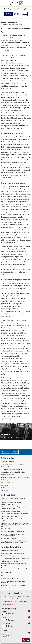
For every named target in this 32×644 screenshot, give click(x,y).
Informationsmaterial (8, 483)
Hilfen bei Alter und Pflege (9, 516)
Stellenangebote (6, 480)
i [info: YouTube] (29, 611)
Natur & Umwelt (6, 572)
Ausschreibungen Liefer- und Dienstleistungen (15, 477)
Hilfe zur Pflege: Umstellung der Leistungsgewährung (11, 503)
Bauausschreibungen (7, 475)
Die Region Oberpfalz (7, 462)
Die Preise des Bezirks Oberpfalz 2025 (13, 553)
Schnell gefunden (20, 14)
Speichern (26, 640)
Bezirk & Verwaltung (8, 458)
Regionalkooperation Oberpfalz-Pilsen (13, 472)
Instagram (15, 452)
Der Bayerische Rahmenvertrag (11, 511)
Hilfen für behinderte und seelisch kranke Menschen (14, 520)
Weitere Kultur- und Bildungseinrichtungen (15, 568)
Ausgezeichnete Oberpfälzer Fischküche (13, 585)
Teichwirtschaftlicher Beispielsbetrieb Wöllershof (13, 582)
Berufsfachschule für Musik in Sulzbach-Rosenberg (14, 564)
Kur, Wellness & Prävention (9, 538)
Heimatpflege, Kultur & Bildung (11, 547)
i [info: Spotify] (29, 617)
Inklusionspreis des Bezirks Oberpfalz (13, 532)
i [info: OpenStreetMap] (29, 623)
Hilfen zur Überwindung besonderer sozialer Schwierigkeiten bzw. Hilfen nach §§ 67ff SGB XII (15, 525)
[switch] (4, 614)
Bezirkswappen (6, 485)
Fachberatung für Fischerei (9, 579)
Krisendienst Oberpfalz (8, 529)
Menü (8, 14)
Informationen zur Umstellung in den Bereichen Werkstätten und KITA (16, 508)
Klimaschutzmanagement (9, 576)
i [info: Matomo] (29, 633)
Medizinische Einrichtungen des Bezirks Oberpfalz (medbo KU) (13, 535)
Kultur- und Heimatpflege (9, 556)
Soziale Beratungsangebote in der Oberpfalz (14, 514)
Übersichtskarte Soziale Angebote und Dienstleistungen (13, 499)
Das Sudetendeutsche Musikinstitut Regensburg (16, 558)
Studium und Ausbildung (9, 488)
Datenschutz (11, 604)
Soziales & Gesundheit (8, 495)
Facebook (6, 452)
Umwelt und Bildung (7, 588)
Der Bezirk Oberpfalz (7, 467)
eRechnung (4, 490)
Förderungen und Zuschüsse (10, 551)
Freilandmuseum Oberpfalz (9, 561)
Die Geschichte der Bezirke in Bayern (12, 464)
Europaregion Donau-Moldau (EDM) (12, 469)
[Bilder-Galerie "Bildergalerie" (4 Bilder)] (16, 431)
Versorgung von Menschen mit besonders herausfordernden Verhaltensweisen (14, 542)
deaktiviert (11, 614)
